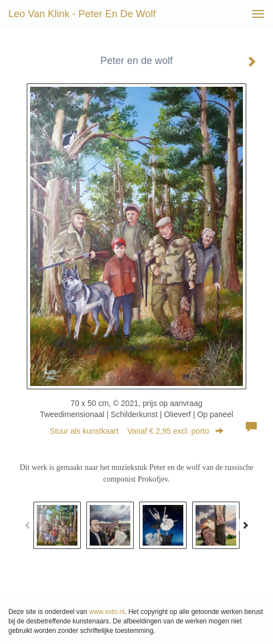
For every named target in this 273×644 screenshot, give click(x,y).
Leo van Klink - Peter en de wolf (82, 14)
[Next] (245, 525)
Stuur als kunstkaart (136, 431)
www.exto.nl (107, 612)
